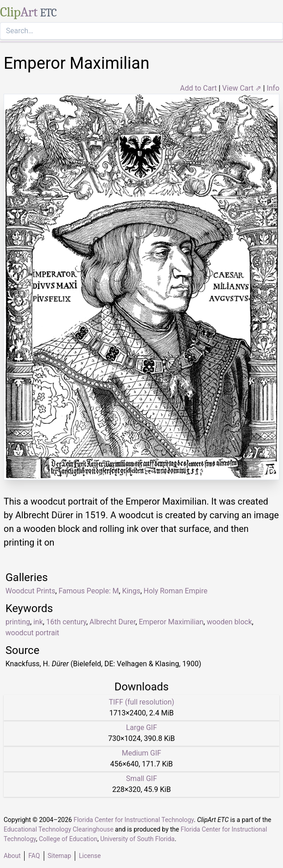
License (90, 856)
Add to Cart (198, 88)
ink (38, 622)
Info (273, 88)
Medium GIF (141, 753)
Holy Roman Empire (175, 591)
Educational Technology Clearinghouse (59, 829)
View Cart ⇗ (242, 88)
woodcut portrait (32, 633)
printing (18, 622)
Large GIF (141, 728)
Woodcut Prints (30, 591)
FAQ (34, 856)
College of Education (68, 839)
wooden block (229, 622)
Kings (131, 591)
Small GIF (141, 779)
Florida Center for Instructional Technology (134, 820)
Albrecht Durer (112, 622)
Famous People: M (88, 591)
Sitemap (59, 856)
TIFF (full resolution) (142, 702)
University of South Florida (137, 839)
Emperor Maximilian (171, 622)
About (12, 856)
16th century (66, 622)
